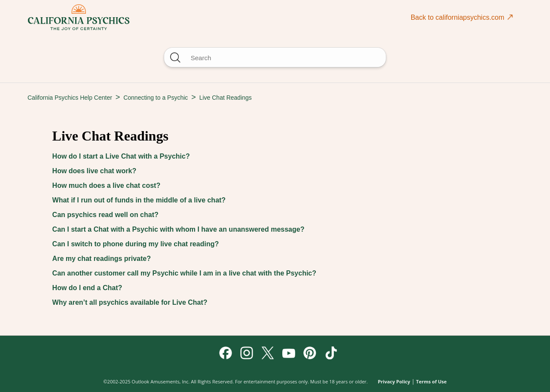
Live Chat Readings (226, 98)
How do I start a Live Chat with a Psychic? (121, 156)
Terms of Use (431, 381)
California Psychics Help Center (70, 98)
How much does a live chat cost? (107, 185)
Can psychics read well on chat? (105, 215)
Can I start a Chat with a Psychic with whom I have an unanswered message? (179, 229)
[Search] (275, 57)
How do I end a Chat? (87, 288)
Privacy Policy (394, 381)
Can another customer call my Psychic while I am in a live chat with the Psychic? (184, 273)
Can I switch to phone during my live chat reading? (136, 244)
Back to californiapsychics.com (462, 17)
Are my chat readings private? (102, 259)
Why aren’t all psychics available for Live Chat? (130, 302)
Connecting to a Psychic (156, 98)
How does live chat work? (95, 171)
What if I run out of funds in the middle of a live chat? (139, 200)
